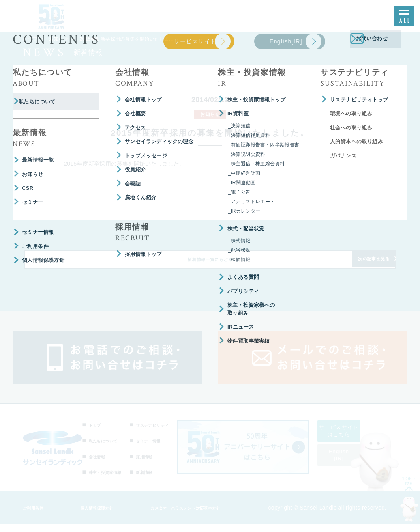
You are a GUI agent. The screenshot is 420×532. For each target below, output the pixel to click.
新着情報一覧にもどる (210, 265)
